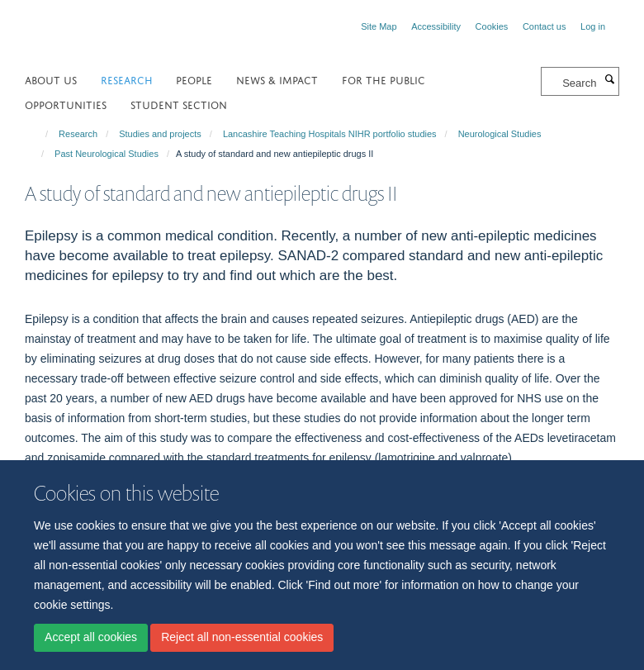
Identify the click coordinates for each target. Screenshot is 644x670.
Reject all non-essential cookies (242, 637)
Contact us (545, 26)
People (194, 79)
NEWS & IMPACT (277, 79)
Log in (593, 26)
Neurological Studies (500, 134)
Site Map (379, 26)
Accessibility (436, 26)
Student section (179, 104)
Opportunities (66, 104)
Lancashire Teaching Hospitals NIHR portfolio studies (330, 134)
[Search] (609, 80)
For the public (384, 79)
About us (51, 79)
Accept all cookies (91, 637)
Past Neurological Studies (107, 154)
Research (127, 79)
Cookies (492, 26)
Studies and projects (160, 134)
